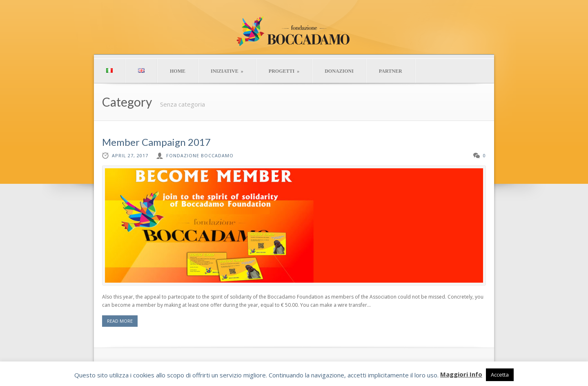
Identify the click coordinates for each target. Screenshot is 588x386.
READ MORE (120, 321)
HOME (178, 71)
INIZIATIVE (227, 71)
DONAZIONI (339, 71)
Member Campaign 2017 (156, 142)
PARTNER (391, 71)
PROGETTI (284, 71)
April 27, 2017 (130, 155)
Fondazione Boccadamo (200, 155)
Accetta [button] (500, 375)
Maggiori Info (461, 374)
